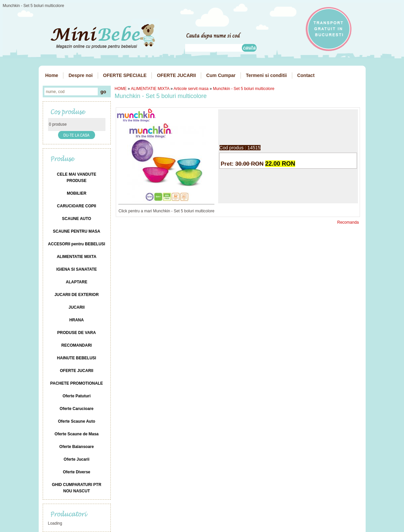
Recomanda (348, 222)
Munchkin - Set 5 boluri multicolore (244, 89)
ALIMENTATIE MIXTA (150, 89)
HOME (121, 89)
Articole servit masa (191, 89)
